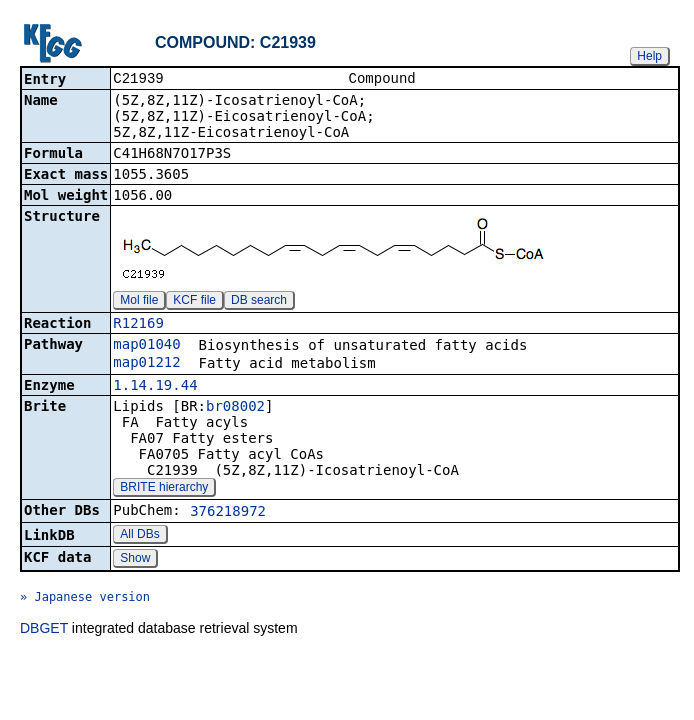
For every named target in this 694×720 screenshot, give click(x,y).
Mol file (139, 302)
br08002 (235, 408)
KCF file (194, 302)
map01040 (146, 346)
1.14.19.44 (155, 387)
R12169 (138, 325)
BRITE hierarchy (164, 489)
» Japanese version (85, 599)
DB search (259, 302)
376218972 (228, 513)
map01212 (146, 364)
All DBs (139, 536)
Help (649, 56)
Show (135, 560)
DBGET (44, 630)
